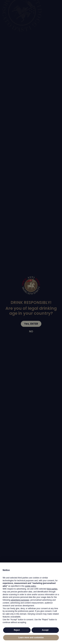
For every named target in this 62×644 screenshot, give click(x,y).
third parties (52, 589)
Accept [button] (45, 630)
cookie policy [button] (30, 586)
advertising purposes (20, 600)
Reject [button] (17, 630)
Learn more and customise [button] (31, 638)
